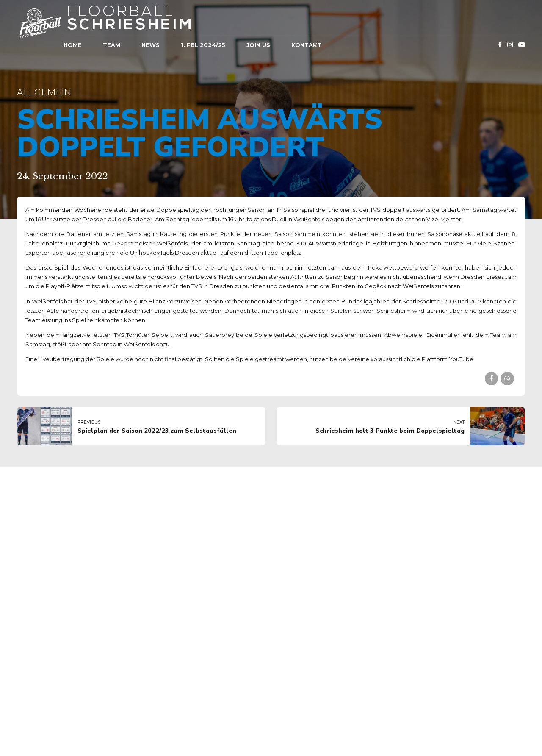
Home (73, 45)
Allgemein (44, 92)
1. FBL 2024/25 (203, 45)
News (151, 45)
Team (112, 45)
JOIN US (258, 45)
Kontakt (306, 45)
